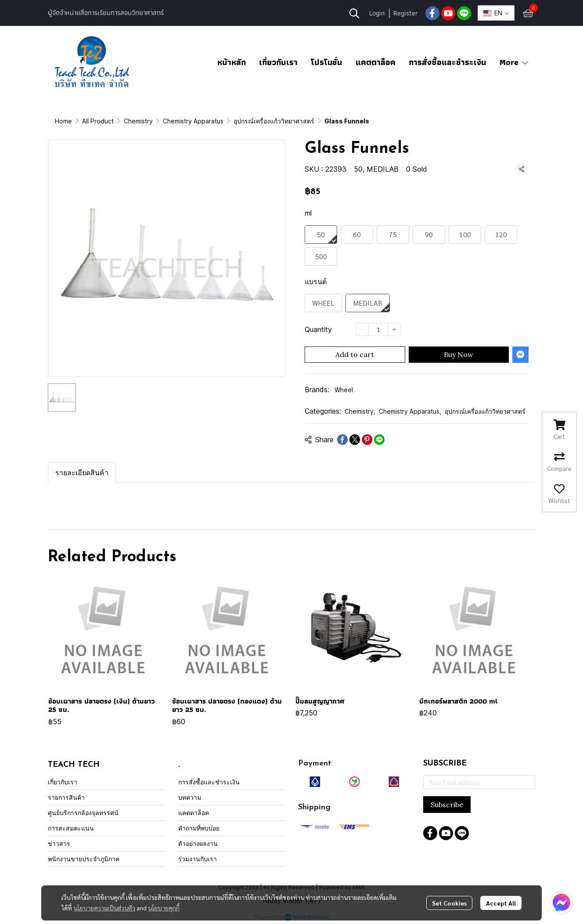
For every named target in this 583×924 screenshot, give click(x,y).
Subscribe (447, 805)
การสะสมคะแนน (71, 828)
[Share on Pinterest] (367, 440)
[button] (354, 13)
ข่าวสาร (59, 843)
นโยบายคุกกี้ (164, 908)
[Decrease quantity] (362, 329)
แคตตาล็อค (376, 62)
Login (377, 13)
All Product (98, 121)
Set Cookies (449, 903)
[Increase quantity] (394, 329)
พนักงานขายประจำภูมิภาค (84, 859)
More (514, 62)
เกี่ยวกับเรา (278, 62)
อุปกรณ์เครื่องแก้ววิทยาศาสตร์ (274, 121)
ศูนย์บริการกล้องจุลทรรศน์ (83, 813)
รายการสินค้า (66, 797)
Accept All (501, 903)
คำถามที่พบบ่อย (199, 828)
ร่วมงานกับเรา (198, 859)
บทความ (190, 797)
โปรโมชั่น (327, 62)
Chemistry (138, 121)
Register (406, 13)
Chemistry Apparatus (193, 121)
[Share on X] (355, 440)
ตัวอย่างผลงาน (198, 843)
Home (63, 121)
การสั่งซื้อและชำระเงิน (448, 62)
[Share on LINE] (379, 440)
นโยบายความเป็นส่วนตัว (104, 908)
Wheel (344, 390)
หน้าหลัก (232, 62)
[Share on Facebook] (342, 440)
